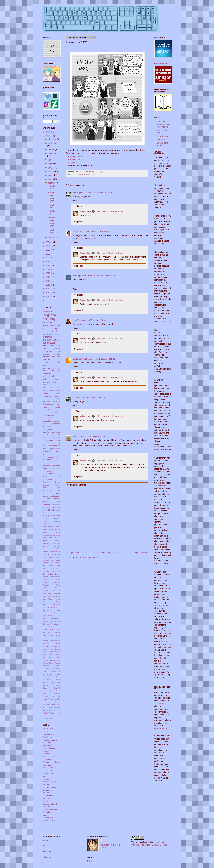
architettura (47, 388)
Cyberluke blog (49, 732)
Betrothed (47, 482)
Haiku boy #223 (52, 200)
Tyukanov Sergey (51, 702)
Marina (76, 398)
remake (51, 527)
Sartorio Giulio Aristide (51, 680)
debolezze (47, 460)
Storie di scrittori (49, 515)
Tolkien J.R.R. (54, 699)
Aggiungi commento (77, 485)
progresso (56, 465)
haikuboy (85, 175)
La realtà (56, 510)
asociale (56, 438)
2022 (48, 250)
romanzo (56, 468)
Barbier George (54, 529)
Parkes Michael (48, 663)
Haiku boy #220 (52, 219)
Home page (107, 553)
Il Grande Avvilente (51, 746)
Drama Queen (48, 773)
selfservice (47, 471)
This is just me (49, 729)
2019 (48, 262)
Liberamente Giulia (50, 809)
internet (47, 340)
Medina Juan (48, 641)
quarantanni (48, 421)
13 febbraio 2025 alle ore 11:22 (98, 193)
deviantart (47, 851)
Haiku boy (161, 139)
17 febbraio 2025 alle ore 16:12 (94, 398)
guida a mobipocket (51, 524)
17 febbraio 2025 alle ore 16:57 (109, 416)
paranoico (56, 443)
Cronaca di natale (51, 399)
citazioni (46, 354)
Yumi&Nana (49, 322)
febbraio (52, 183)
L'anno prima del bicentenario (51, 488)
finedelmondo (48, 463)
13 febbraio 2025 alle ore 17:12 (108, 276)
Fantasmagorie (49, 818)
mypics (46, 365)
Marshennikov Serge (51, 638)
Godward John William (51, 588)
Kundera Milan (48, 624)
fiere (58, 368)
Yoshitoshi (52, 716)
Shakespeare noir (51, 404)
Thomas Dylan (49, 696)
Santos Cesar (54, 677)
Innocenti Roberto (49, 607)
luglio (51, 163)
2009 (48, 300)
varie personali (51, 325)
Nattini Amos (48, 657)
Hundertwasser (54, 605)
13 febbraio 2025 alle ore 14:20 (98, 231)
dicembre (52, 139)
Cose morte (47, 759)
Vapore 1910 (51, 393)
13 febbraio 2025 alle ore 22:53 (109, 339)
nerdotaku (47, 465)
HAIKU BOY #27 (74, 156)
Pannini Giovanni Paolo (51, 660)
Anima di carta (49, 801)
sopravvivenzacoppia (51, 474)
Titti (75, 436)
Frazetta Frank (51, 585)
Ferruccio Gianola (50, 740)
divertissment (50, 331)
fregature (46, 504)
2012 (48, 289)
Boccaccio (46, 540)
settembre (53, 153)
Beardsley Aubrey (49, 535)
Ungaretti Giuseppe (50, 705)
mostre (45, 527)
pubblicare (55, 346)
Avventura (56, 507)
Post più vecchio (140, 553)
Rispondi (77, 200)
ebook (57, 354)
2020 (48, 258)
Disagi (50, 510)
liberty (57, 379)
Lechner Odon (55, 627)
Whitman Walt (54, 710)
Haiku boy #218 (52, 231)
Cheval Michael (54, 552)
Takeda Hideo (54, 691)
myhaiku (46, 379)
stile (45, 371)
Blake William (54, 538)
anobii (45, 846)
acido (45, 438)
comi (58, 716)
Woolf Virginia (48, 713)
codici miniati (55, 440)
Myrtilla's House (49, 787)
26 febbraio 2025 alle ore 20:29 (109, 461)
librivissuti (47, 374)
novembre (53, 143)
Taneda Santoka (51, 694)
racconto (47, 334)
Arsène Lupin (47, 507)
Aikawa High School (51, 449)
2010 (48, 296)
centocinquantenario (51, 457)
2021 (48, 254)
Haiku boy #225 (52, 187)
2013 (48, 285)
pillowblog (56, 504)
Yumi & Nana (163, 136)
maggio (52, 171)
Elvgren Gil (55, 571)
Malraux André (54, 635)
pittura (46, 346)
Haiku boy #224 (52, 194)
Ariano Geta (86, 211)
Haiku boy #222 (52, 206)
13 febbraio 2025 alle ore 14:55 (109, 253)
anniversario (48, 385)
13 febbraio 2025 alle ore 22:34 (104, 359)
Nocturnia (47, 743)
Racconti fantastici (51, 401)
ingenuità (46, 443)
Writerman (47, 351)
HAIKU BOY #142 (75, 159)
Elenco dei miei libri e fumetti (164, 126)
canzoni (46, 440)
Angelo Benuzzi (49, 748)
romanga (50, 719)
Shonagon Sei (48, 682)
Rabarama (56, 671)
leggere (56, 340)
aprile (51, 175)
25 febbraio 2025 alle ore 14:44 (91, 436)
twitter (45, 840)
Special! (57, 435)
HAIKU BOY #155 (75, 162)
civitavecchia (55, 521)
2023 (48, 246)
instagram (47, 857)
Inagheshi (94, 175)
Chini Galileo (48, 554)
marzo (51, 179)
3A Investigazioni (51, 446)
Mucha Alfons (55, 649)
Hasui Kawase (54, 593)
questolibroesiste (49, 382)
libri (44, 349)
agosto (51, 160)
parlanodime (48, 368)
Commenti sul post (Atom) (86, 557)
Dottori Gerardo (49, 568)
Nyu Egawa (78, 193)
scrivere (56, 328)
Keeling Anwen (54, 621)
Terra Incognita (49, 737)
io (44, 328)
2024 (48, 242)
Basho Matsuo (51, 532)
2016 (48, 273)
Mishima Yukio (48, 646)
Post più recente (74, 553)
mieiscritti (47, 357)
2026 (48, 132)
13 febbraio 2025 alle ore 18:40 (91, 320)
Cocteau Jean (48, 560)
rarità (45, 468)
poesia (57, 362)
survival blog (55, 390)
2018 (48, 265)
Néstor (57, 657)
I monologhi (48, 751)
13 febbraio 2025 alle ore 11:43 (109, 211)
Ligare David (48, 629)
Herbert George (48, 596)
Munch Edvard (48, 652)
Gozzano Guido (49, 591)
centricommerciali (50, 413)
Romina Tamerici (50, 757)
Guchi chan (78, 231)
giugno (51, 167)
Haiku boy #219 (52, 225)
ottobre (51, 149)
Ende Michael (48, 574)
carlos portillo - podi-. (83, 276)
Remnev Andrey (49, 674)
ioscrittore (47, 432)
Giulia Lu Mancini (81, 359)
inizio (45, 719)
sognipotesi (49, 343)
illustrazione (48, 362)
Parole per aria (49, 734)
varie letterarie (51, 336)
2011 (48, 293)
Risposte (80, 206)
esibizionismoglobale (51, 396)
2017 (48, 269)
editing (57, 502)
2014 (48, 281)
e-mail (90, 861)
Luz (75, 320)
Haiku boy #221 (52, 212)
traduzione (55, 371)
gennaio (52, 237)
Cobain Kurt (55, 557)
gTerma (56, 349)
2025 (48, 136)
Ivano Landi (48, 765)
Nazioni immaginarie (51, 513)
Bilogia (45, 510)
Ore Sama (47, 754)
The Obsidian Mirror (51, 762)
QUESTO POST (162, 729)
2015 (48, 277)
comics (78, 175)
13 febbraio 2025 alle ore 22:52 (109, 300)
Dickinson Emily (54, 566)
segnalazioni (48, 376)
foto (58, 351)
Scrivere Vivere (49, 821)
